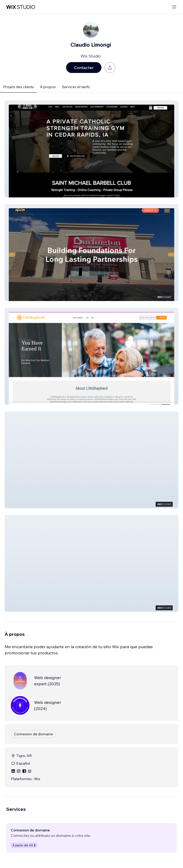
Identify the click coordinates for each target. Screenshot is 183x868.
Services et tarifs (76, 87)
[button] (91, 149)
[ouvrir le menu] (174, 7)
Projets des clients (18, 87)
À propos (48, 87)
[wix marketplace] (21, 7)
